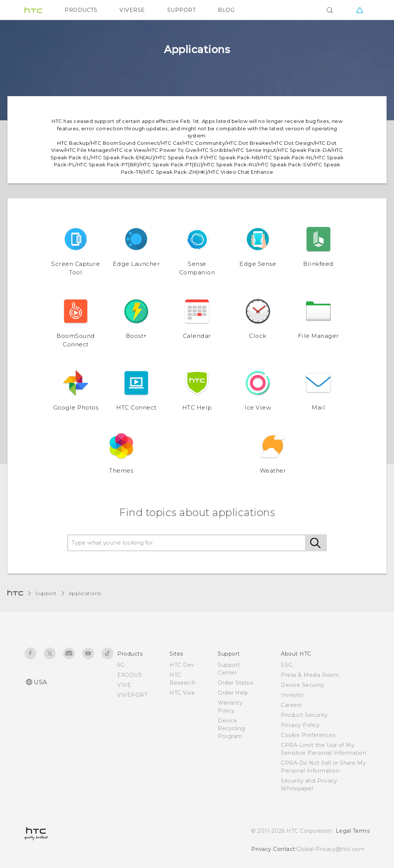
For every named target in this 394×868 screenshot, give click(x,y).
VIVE (124, 685)
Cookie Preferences (308, 735)
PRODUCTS (81, 10)
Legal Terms (353, 831)
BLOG (226, 10)
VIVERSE (132, 10)
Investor (292, 695)
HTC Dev (182, 665)
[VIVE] (359, 10)
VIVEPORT (132, 695)
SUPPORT (182, 10)
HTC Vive (182, 693)
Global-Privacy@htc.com (330, 849)
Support (46, 593)
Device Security (303, 685)
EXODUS (129, 675)
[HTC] (33, 10)
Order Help (233, 693)
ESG (287, 665)
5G (121, 665)
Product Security (304, 715)
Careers (291, 705)
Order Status (235, 683)
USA (40, 682)
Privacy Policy (300, 725)
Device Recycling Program (232, 728)
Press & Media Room (310, 675)
